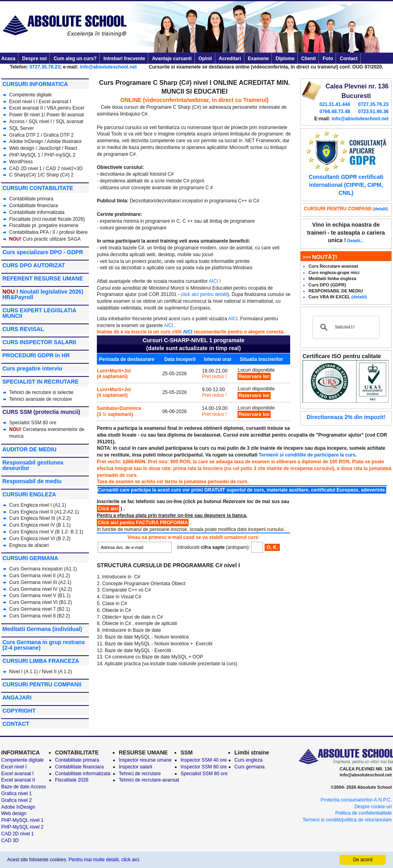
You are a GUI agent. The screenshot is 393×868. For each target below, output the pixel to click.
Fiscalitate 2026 (72, 780)
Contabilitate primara (31, 199)
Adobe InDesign (26, 141)
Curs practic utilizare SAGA (52, 239)
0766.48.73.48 (335, 112)
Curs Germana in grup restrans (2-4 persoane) (44, 645)
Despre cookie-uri (373, 807)
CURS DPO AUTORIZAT (34, 265)
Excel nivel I (23, 102)
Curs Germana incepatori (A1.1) (43, 569)
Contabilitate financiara (33, 206)
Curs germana (250, 767)
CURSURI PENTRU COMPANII (42, 684)
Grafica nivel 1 (17, 794)
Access (17, 121)
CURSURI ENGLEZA (29, 494)
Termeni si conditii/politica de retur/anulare (347, 820)
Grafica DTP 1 (24, 135)
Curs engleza (249, 760)
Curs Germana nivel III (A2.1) (40, 582)
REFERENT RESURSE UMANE (43, 278)
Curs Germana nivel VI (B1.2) (40, 602)
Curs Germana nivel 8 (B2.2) (40, 616)
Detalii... (356, 241)
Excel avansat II (26, 108)
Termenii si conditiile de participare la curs (307, 455)
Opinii (205, 59)
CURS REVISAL (23, 329)
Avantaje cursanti (172, 59)
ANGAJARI (17, 698)
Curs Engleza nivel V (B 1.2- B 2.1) (46, 532)
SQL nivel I (40, 121)
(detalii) (359, 297)
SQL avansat (70, 121)
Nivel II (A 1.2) (57, 672)
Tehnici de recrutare (140, 774)
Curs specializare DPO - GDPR (43, 252)
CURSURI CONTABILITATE (38, 188)
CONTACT (16, 724)
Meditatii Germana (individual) (42, 629)
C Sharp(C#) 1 (25, 175)
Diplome (285, 59)
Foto (328, 59)
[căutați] (345, 327)
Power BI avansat (65, 115)
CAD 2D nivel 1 (26, 169)
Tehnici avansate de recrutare (40, 399)
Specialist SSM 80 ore (33, 423)
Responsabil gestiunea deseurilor (33, 465)
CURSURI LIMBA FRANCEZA (41, 661)
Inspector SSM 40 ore (204, 760)
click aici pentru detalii (204, 294)
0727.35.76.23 (45, 67)
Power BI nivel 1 (27, 115)
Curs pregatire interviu (32, 368)
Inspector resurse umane (145, 760)
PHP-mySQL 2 (60, 155)
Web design (22, 148)
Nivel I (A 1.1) (24, 672)
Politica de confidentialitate (364, 813)
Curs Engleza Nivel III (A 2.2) (40, 518)
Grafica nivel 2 (17, 800)
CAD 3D (10, 841)
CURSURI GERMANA (30, 558)
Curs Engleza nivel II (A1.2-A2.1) (44, 512)
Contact (349, 59)
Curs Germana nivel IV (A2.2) (40, 589)
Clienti (309, 59)
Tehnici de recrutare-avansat (149, 780)
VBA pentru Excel (66, 108)
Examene (258, 59)
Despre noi (34, 59)
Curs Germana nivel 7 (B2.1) (40, 609)
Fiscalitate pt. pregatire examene (44, 225)
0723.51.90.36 (373, 112)
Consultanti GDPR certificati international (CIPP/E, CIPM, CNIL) (346, 185)
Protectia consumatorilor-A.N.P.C (355, 800)
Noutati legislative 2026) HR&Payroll (43, 294)
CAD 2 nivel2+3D (64, 169)
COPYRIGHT (19, 711)
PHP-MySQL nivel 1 (22, 820)
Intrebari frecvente (124, 59)
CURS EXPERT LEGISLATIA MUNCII (39, 313)
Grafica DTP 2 (59, 135)
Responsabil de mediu (32, 481)
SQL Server (22, 128)
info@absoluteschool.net (108, 67)
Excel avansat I (55, 102)
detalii (381, 209)
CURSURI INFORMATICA (35, 84)
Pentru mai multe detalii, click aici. (104, 860)
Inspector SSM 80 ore (204, 767)
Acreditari (230, 59)
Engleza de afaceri (29, 545)
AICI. (169, 325)
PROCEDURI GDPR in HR (36, 355)
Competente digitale (30, 95)
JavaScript (49, 148)
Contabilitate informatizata (37, 212)
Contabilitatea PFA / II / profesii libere (48, 232)
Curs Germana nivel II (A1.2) (40, 576)
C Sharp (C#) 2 (58, 175)
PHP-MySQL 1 (26, 155)
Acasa (8, 59)
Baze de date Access (24, 787)
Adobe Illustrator (64, 141)
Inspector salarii (136, 767)
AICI (213, 281)
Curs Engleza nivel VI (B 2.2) (40, 539)
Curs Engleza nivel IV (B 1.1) (40, 525)
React (71, 148)
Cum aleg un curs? (75, 59)
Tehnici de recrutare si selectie (41, 392)
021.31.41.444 (335, 104)
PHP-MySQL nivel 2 (22, 827)
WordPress (21, 162)
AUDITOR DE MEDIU (29, 449)
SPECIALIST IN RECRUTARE (40, 382)
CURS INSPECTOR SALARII (39, 342)
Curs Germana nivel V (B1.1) (40, 596)
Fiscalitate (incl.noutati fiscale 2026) (47, 219)
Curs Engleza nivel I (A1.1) (38, 505)
